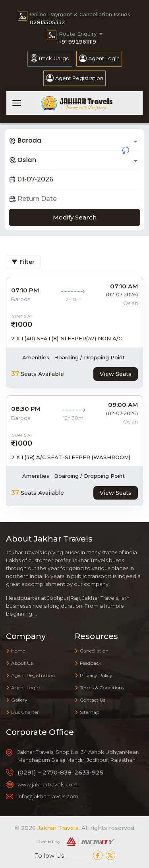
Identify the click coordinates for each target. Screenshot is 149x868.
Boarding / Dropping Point (89, 357)
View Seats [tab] (116, 374)
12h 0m (73, 299)
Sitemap (87, 712)
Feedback (88, 663)
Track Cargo (54, 58)
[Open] (135, 141)
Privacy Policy (94, 675)
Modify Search (75, 217)
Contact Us (90, 700)
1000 (24, 324)
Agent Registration (79, 78)
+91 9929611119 (77, 42)
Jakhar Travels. (59, 828)
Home (15, 651)
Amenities (36, 357)
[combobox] (74, 141)
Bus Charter (22, 712)
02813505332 (47, 22)
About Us (19, 663)
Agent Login (104, 58)
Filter (23, 262)
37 (15, 374)
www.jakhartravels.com (47, 784)
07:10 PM (25, 290)
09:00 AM (123, 405)
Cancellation (92, 651)
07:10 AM (124, 286)
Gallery (17, 700)
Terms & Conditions (99, 688)
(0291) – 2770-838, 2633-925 (60, 772)
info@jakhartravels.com (48, 796)
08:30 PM (26, 409)
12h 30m (73, 418)
